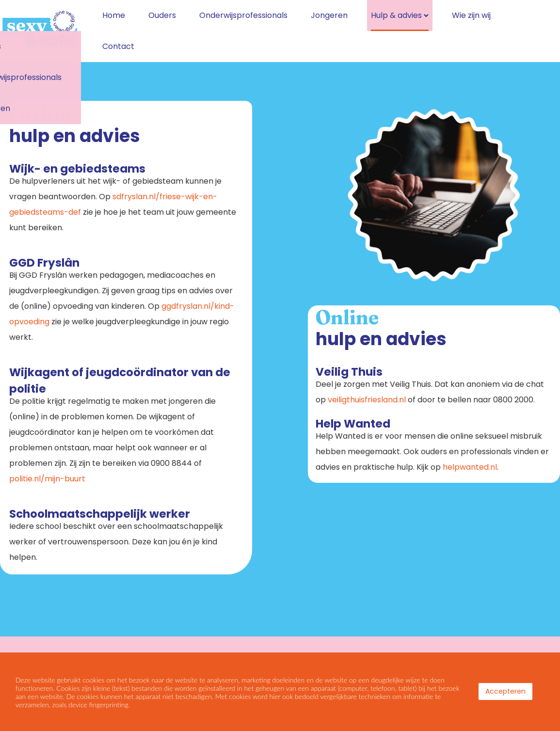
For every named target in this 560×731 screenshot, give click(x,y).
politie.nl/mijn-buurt (47, 475)
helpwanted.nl (470, 463)
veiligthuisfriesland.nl (367, 396)
